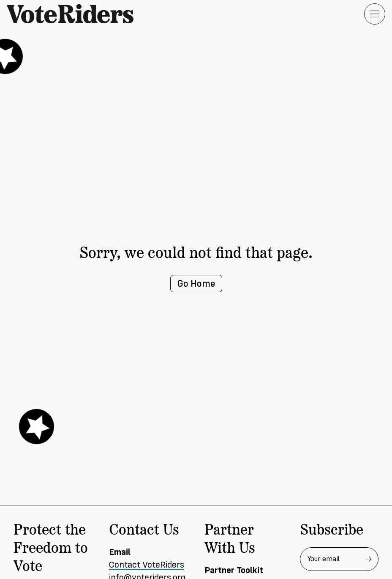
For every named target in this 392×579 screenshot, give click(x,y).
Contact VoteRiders (147, 565)
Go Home (196, 284)
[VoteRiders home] (74, 14)
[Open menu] (375, 14)
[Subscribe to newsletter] (369, 559)
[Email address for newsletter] (339, 559)
